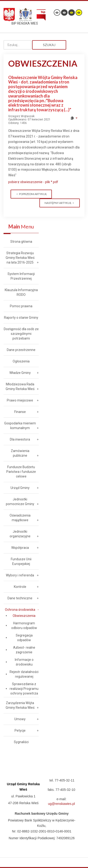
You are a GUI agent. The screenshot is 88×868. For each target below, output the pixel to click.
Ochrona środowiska (20, 610)
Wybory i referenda (20, 575)
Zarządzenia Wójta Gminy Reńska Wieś (20, 705)
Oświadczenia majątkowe (20, 518)
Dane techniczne (20, 598)
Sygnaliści (21, 742)
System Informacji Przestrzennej (21, 276)
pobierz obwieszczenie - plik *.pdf (33, 182)
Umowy (20, 719)
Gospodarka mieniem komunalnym (20, 426)
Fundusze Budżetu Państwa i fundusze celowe (21, 472)
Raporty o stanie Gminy (21, 318)
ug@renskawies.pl (62, 804)
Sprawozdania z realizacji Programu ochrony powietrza (24, 689)
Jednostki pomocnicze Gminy (20, 502)
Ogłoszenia (21, 361)
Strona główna (21, 242)
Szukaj (49, 45)
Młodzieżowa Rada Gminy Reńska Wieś (20, 387)
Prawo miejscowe (20, 400)
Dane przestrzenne (21, 350)
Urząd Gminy (20, 488)
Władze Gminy (20, 373)
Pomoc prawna (21, 306)
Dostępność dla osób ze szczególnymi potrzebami (21, 334)
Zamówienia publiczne (20, 453)
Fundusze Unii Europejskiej (21, 561)
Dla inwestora (20, 439)
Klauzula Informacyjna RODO (21, 292)
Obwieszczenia (24, 616)
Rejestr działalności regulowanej (24, 674)
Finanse (20, 412)
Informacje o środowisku (24, 662)
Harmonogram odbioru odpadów (24, 626)
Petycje (20, 731)
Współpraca (20, 548)
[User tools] (74, 118)
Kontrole (20, 587)
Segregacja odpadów (24, 638)
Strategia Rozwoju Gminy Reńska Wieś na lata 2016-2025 (20, 258)
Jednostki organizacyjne (20, 534)
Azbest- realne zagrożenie (24, 650)
